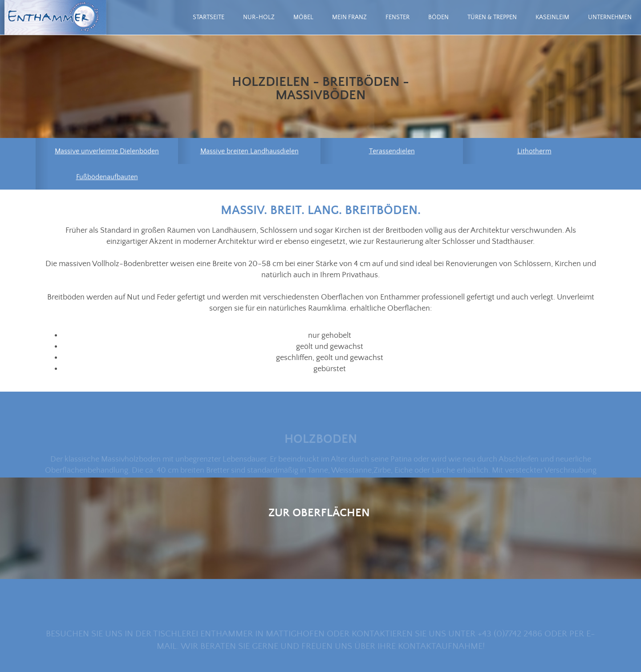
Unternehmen (610, 17)
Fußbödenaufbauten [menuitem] (107, 178)
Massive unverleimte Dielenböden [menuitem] (107, 152)
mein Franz (349, 17)
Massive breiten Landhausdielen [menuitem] (250, 152)
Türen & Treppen (492, 17)
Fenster (398, 17)
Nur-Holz (259, 17)
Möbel (303, 17)
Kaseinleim (552, 17)
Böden (438, 17)
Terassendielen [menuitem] (392, 152)
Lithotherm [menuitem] (534, 152)
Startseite (209, 17)
